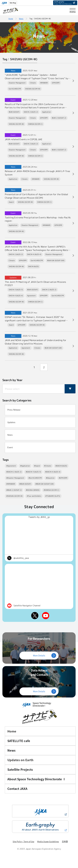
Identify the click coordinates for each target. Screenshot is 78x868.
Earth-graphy (63, 3)
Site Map (13, 3)
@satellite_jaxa (21, 558)
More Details (39, 655)
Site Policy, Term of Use (23, 841)
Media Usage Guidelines (48, 841)
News (21, 19)
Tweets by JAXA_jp (39, 517)
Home (11, 19)
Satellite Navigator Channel (27, 605)
